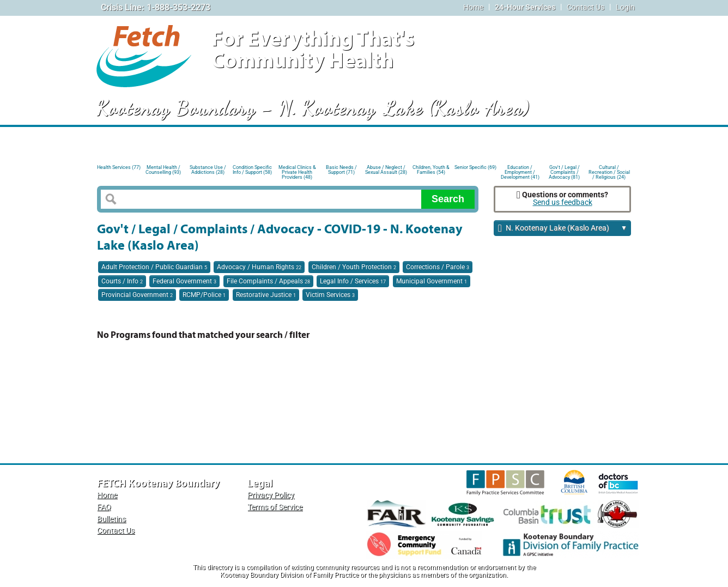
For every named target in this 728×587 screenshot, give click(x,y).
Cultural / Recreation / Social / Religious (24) (609, 171)
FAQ (104, 507)
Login (625, 7)
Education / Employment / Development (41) (520, 171)
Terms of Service (275, 507)
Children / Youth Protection (354, 267)
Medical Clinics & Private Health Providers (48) (297, 171)
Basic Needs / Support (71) (341, 170)
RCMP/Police (204, 295)
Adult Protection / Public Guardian (154, 267)
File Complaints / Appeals (268, 281)
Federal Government (184, 281)
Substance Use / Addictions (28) (208, 170)
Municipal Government (432, 281)
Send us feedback (563, 202)
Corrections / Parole (438, 267)
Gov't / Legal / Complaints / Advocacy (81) (564, 171)
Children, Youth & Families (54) (431, 170)
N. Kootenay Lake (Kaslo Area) (563, 229)
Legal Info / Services (353, 281)
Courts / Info (122, 281)
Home (473, 7)
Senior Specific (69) (475, 167)
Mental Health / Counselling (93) (163, 170)
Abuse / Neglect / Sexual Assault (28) (386, 170)
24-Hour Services (525, 7)
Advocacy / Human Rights (259, 267)
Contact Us (586, 7)
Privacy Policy (271, 495)
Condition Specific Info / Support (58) (252, 170)
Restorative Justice (266, 295)
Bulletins (111, 519)
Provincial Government (137, 295)
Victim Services (330, 295)
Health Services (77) (119, 167)
